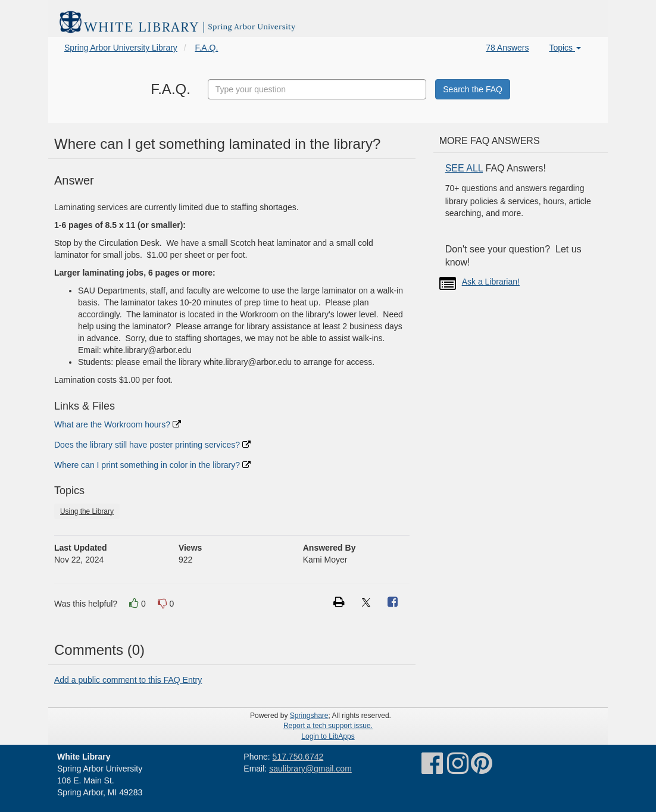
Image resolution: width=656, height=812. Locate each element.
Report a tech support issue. (328, 726)
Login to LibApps (328, 736)
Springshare (309, 716)
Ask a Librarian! (491, 282)
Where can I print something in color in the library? (152, 465)
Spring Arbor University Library (121, 48)
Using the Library (87, 511)
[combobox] (317, 89)
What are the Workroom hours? (118, 424)
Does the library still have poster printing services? (152, 445)
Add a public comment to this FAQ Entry (128, 680)
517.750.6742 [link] (298, 757)
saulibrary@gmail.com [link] (310, 769)
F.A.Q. (206, 48)
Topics (565, 48)
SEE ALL (464, 168)
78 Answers (507, 48)
